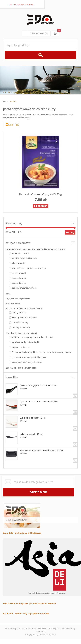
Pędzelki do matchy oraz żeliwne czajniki (24, 308)
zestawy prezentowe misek (24, 288)
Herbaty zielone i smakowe (24, 317)
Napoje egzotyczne (20, 347)
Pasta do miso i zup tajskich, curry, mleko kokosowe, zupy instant (42, 352)
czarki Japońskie (19, 313)
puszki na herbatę (20, 322)
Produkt (13, 101)
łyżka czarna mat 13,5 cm (24, 434)
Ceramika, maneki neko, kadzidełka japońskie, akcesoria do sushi (35, 249)
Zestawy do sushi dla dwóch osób (21, 368)
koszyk (55, 33)
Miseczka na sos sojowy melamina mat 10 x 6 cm (35, 450)
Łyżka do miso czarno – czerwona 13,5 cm (32, 401)
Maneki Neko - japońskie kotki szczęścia (30, 268)
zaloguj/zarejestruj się (21, 4)
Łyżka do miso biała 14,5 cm (25, 418)
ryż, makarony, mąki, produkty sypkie (29, 357)
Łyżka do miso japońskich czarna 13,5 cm (31, 385)
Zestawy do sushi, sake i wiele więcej (35, 115)
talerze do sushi (19, 278)
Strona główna (10, 115)
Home (5, 101)
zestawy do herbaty (21, 327)
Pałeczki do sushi (13, 304)
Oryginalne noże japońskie (18, 299)
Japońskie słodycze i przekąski (25, 342)
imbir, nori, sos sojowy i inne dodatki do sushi (33, 337)
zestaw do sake (19, 283)
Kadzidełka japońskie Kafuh (24, 258)
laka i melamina (19, 263)
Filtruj (70, 232)
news (8, 294)
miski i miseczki (19, 273)
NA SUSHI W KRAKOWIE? (16, 520)
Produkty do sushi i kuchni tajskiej (21, 333)
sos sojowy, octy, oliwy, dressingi (27, 362)
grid (10, 125)
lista (17, 125)
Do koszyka (41, 206)
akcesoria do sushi (20, 253)
